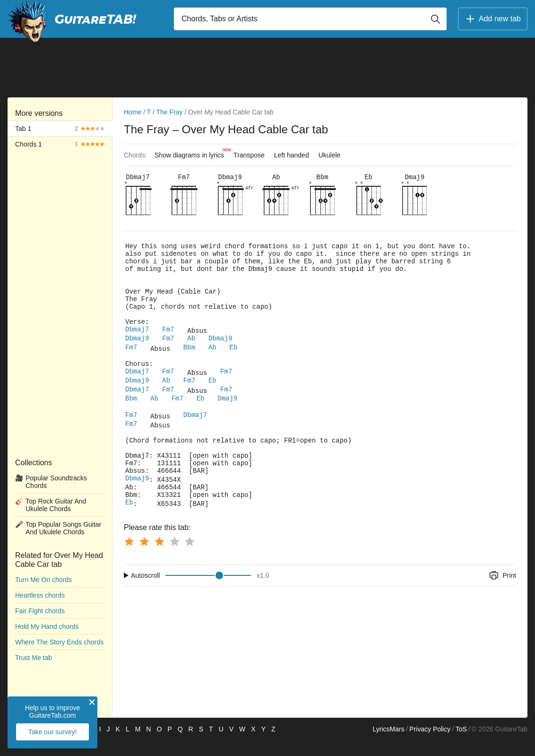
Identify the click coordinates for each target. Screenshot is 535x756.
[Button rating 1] (129, 557)
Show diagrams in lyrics (192, 153)
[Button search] (435, 19)
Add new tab (493, 19)
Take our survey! (53, 732)
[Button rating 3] (159, 557)
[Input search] (310, 19)
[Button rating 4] (174, 557)
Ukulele (330, 155)
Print (502, 591)
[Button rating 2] (144, 557)
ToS (461, 745)
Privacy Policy (430, 745)
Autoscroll (145, 591)
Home (133, 112)
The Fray (170, 112)
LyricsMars (388, 745)
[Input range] (208, 591)
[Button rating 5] (190, 557)
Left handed (292, 155)
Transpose (249, 155)
